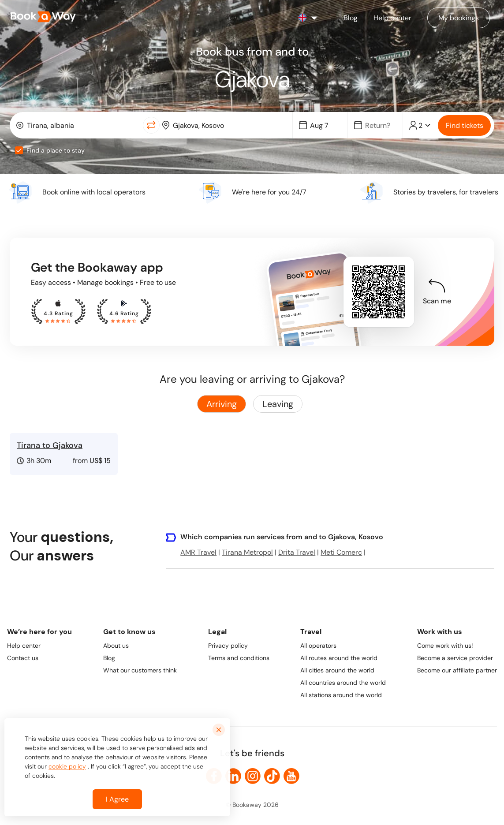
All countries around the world (343, 683)
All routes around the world (339, 658)
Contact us (23, 658)
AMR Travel (198, 552)
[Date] (324, 125)
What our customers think (140, 670)
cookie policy (67, 766)
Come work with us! (445, 646)
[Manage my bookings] (459, 18)
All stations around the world (341, 695)
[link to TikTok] (272, 776)
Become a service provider (455, 658)
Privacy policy (228, 646)
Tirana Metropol (247, 552)
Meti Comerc (341, 552)
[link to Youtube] (291, 776)
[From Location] (82, 125)
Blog (109, 658)
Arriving (222, 404)
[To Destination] (228, 125)
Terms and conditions (239, 658)
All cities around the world (337, 670)
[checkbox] (19, 150)
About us (116, 646)
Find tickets (465, 125)
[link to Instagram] (253, 776)
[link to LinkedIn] (233, 776)
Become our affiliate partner (457, 670)
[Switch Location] (151, 125)
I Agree (117, 799)
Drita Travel (297, 552)
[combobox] (78, 125)
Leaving (278, 404)
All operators (318, 646)
